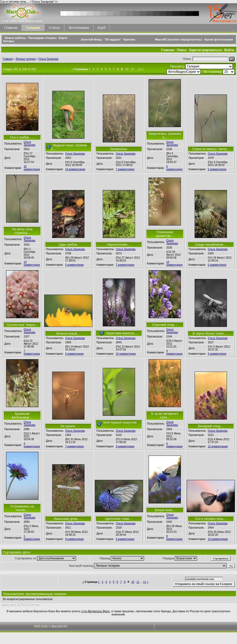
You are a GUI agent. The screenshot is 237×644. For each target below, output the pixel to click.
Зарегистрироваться (205, 50)
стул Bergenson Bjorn (95, 611)
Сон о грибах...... (22, 137)
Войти (229, 50)
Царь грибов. (68, 245)
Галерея (33, 28)
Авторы (9, 41)
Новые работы (15, 38)
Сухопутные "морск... (22, 325)
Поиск (182, 50)
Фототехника (79, 28)
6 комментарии (175, 168)
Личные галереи (26, 59)
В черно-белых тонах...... (211, 334)
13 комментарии (32, 263)
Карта (63, 38)
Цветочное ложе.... (119, 519)
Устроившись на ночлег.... (22, 508)
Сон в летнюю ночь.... (211, 519)
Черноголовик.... (119, 245)
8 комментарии (175, 538)
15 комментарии (32, 168)
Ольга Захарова (48, 59)
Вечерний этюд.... (211, 426)
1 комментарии (32, 538)
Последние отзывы (42, 38)
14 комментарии (75, 169)
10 (127, 69)
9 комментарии (125, 446)
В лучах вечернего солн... (165, 416)
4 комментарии (175, 352)
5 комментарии (217, 169)
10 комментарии (126, 354)
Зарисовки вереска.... (122, 333)
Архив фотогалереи (219, 39)
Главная (11, 28)
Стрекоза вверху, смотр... (211, 149)
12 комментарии (218, 446)
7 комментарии (125, 169)
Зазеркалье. (119, 149)
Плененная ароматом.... (165, 234)
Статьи (54, 28)
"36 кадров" (113, 39)
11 (132, 69)
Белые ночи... (165, 510)
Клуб (102, 28)
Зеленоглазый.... (68, 334)
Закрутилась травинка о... (165, 136)
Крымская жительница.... (22, 416)
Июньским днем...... (68, 519)
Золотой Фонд (91, 39)
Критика (129, 39)
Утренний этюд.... (165, 325)
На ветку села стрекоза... (22, 231)
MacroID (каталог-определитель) (178, 39)
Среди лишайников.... (211, 245)
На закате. (68, 426)
